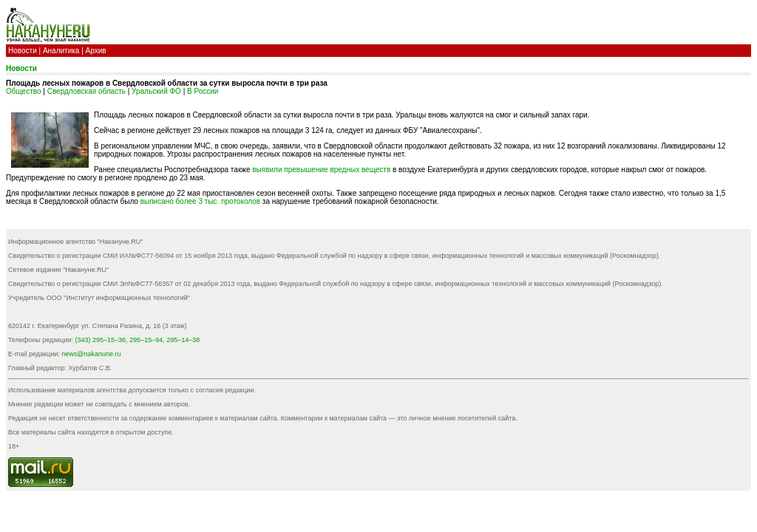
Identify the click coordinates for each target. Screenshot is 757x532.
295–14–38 (183, 340)
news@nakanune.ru (91, 354)
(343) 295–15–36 (101, 340)
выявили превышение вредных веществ (321, 170)
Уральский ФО (156, 91)
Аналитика (61, 51)
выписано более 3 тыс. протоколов (201, 201)
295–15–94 (146, 340)
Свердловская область (86, 91)
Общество (24, 91)
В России (203, 91)
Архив (96, 51)
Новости (23, 51)
